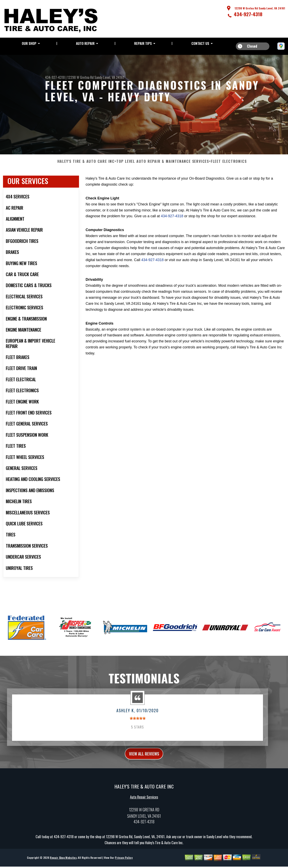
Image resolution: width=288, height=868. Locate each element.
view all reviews (144, 757)
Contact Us (200, 43)
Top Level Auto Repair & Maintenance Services (163, 165)
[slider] (138, 721)
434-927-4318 (248, 14)
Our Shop (29, 43)
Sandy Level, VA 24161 (109, 77)
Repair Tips (143, 43)
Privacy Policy (124, 862)
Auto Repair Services (144, 802)
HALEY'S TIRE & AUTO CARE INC (86, 165)
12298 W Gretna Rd (80, 77)
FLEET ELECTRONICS (229, 165)
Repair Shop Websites (63, 862)
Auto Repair (85, 43)
